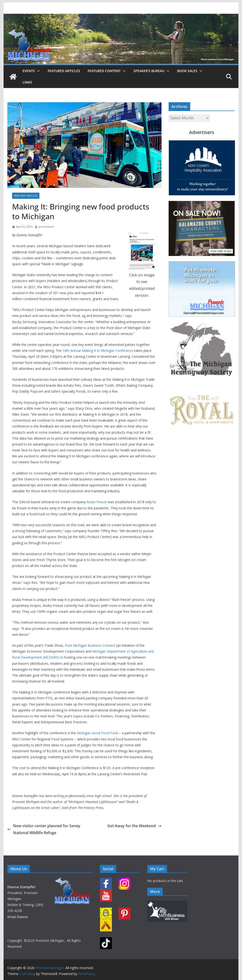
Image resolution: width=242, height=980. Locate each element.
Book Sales (187, 71)
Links (27, 82)
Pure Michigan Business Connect (90, 645)
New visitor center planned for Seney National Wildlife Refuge (44, 829)
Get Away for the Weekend (134, 826)
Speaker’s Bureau (149, 71)
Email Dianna (17, 917)
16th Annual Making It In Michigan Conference (98, 351)
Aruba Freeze (97, 502)
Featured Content (104, 71)
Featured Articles (64, 71)
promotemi (46, 227)
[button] (38, 71)
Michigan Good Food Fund (97, 733)
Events (29, 71)
